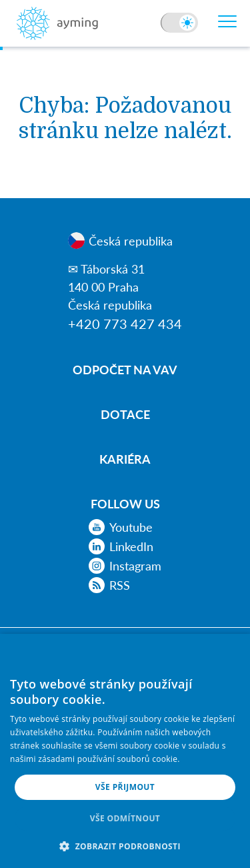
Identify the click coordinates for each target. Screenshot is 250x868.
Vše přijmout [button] (125, 787)
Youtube (121, 527)
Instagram (125, 566)
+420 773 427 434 (125, 324)
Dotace (125, 414)
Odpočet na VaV (125, 369)
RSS (109, 585)
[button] (125, 846)
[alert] (125, 751)
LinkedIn (121, 546)
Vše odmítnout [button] (125, 818)
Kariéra (125, 459)
